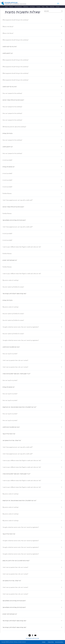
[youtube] (35, 635)
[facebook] (30, 635)
